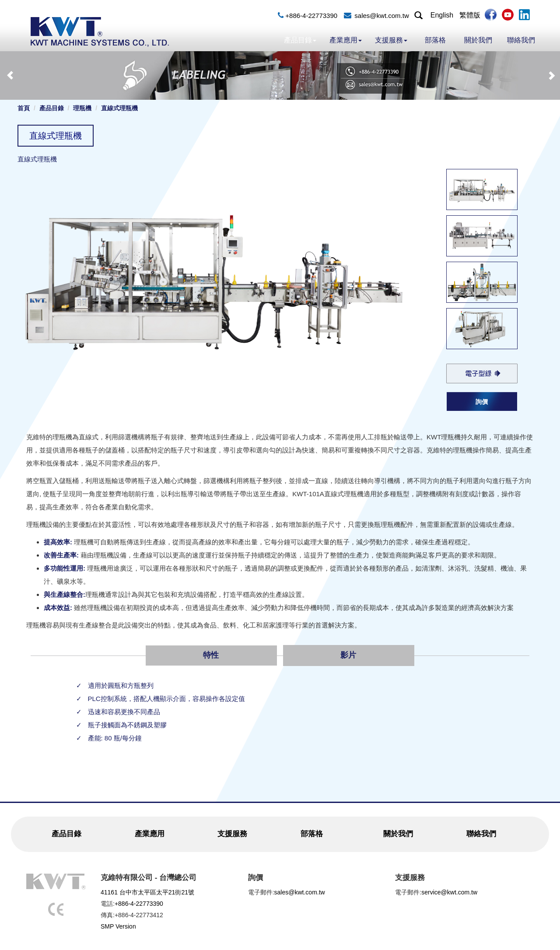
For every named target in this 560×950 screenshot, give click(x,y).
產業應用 (346, 40)
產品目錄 (300, 40)
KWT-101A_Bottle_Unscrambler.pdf (482, 373)
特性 (211, 655)
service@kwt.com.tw (449, 892)
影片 (348, 655)
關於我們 (478, 40)
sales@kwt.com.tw (381, 16)
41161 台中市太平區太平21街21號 (147, 892)
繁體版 (470, 15)
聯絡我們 (521, 40)
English (442, 15)
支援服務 (391, 40)
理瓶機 (82, 108)
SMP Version (118, 926)
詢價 (482, 402)
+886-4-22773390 (311, 16)
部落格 (435, 40)
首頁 (24, 108)
